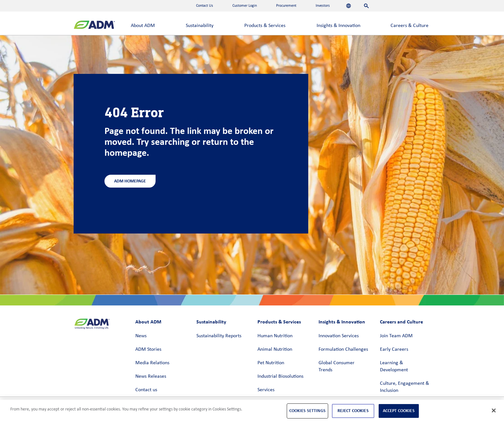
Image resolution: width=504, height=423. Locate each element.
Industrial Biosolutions (280, 376)
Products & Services (265, 26)
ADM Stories (148, 349)
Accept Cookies (399, 411)
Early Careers (394, 349)
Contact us (146, 390)
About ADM (143, 26)
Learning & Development (394, 366)
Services (266, 390)
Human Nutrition (275, 336)
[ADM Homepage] (94, 26)
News (141, 336)
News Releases (151, 376)
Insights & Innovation (338, 26)
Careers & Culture (410, 26)
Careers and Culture (401, 322)
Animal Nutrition (275, 349)
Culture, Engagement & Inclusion (405, 387)
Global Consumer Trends (337, 366)
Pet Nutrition (271, 363)
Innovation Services (339, 336)
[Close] (494, 410)
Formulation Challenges (343, 349)
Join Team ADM (396, 336)
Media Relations (152, 363)
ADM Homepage (130, 181)
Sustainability (200, 26)
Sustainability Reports (219, 336)
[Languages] (349, 6)
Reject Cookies (353, 411)
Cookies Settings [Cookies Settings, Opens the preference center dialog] (307, 411)
